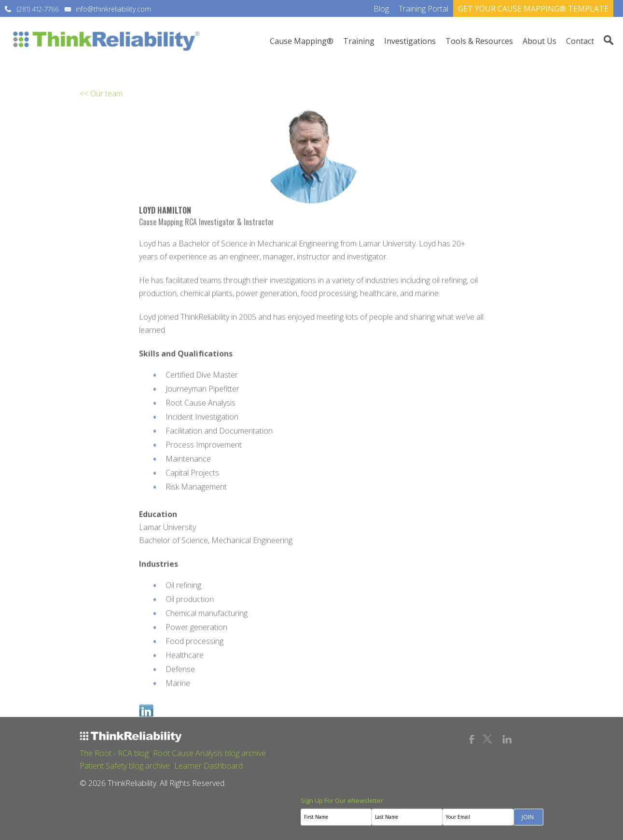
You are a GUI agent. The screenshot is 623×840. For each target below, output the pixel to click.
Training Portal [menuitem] (423, 9)
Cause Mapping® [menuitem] (302, 41)
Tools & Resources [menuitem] (479, 41)
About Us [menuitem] (540, 41)
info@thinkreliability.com (113, 9)
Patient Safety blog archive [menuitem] (125, 766)
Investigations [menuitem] (410, 41)
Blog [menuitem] (381, 9)
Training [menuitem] (359, 41)
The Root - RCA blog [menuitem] (114, 753)
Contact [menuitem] (580, 41)
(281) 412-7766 (38, 9)
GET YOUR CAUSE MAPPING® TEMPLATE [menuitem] (533, 9)
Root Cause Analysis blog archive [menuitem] (209, 753)
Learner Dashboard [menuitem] (208, 766)
